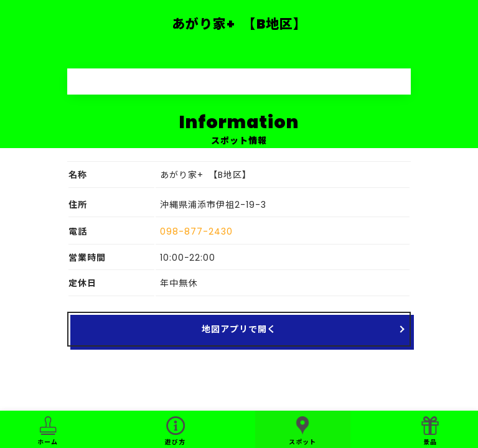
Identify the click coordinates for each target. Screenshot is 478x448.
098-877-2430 (196, 231)
